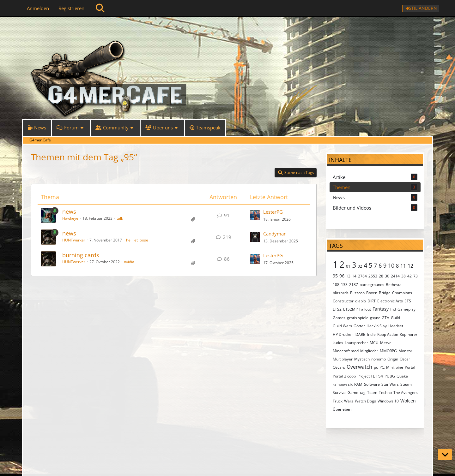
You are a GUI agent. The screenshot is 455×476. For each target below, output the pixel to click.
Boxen (372, 293)
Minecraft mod (346, 351)
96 (342, 276)
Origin (393, 359)
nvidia (129, 262)
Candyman (275, 234)
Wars (349, 401)
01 (348, 266)
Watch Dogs (365, 401)
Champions (402, 293)
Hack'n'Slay (377, 326)
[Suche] (100, 8)
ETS (408, 301)
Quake (402, 376)
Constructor (343, 301)
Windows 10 (388, 401)
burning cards (81, 255)
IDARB (360, 334)
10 (391, 265)
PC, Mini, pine (391, 367)
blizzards (341, 293)
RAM (358, 384)
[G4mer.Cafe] (227, 28)
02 (360, 266)
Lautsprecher (356, 343)
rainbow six (343, 384)
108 (336, 285)
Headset (396, 326)
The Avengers (406, 393)
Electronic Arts (390, 301)
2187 (354, 285)
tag (363, 393)
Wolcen (408, 401)
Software (372, 384)
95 (335, 276)
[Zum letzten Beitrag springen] (255, 215)
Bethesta (394, 285)
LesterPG (273, 212)
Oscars (339, 367)
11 (403, 266)
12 (410, 266)
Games (339, 318)
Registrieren (71, 8)
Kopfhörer (409, 334)
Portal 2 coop (344, 376)
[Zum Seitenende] (445, 455)
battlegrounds (372, 285)
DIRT (372, 301)
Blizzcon (357, 293)
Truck (338, 401)
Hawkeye (70, 218)
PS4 (380, 376)
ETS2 (337, 309)
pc (376, 367)
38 (403, 276)
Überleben (342, 409)
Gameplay (406, 309)
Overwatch (359, 367)
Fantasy (381, 309)
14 (354, 276)
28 (381, 276)
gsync (375, 318)
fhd (393, 309)
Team (372, 393)
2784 (362, 276)
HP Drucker (343, 334)
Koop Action (388, 334)
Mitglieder (369, 351)
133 (344, 285)
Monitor (405, 351)
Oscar (405, 359)
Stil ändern (423, 8)
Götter (359, 326)
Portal (410, 367)
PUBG (390, 376)
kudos (338, 343)
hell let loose (137, 240)
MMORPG (388, 351)
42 (409, 276)
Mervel (386, 343)
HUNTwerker (74, 240)
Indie (371, 334)
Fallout (365, 309)
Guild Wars (342, 326)
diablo (361, 301)
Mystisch (362, 359)
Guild (395, 318)
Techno (385, 393)
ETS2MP (350, 309)
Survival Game (346, 393)
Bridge (385, 293)
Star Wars (390, 384)
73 (416, 276)
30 (387, 276)
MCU (374, 343)
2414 (395, 276)
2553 (373, 276)
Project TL (366, 376)
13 (348, 276)
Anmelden (38, 8)
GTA (385, 318)
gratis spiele (358, 318)
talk (120, 218)
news (69, 211)
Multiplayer (343, 359)
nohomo (379, 359)
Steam (406, 384)
